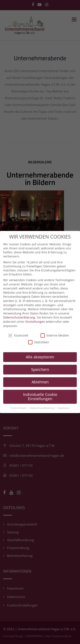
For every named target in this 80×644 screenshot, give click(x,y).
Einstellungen (35, 314)
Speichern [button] (40, 362)
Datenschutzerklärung (19, 310)
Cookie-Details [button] (19, 401)
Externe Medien (55, 328)
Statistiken (39, 335)
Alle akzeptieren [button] (40, 350)
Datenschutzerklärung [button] (42, 401)
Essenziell (18, 328)
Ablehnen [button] (40, 375)
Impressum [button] (63, 401)
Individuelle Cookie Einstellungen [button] (40, 389)
